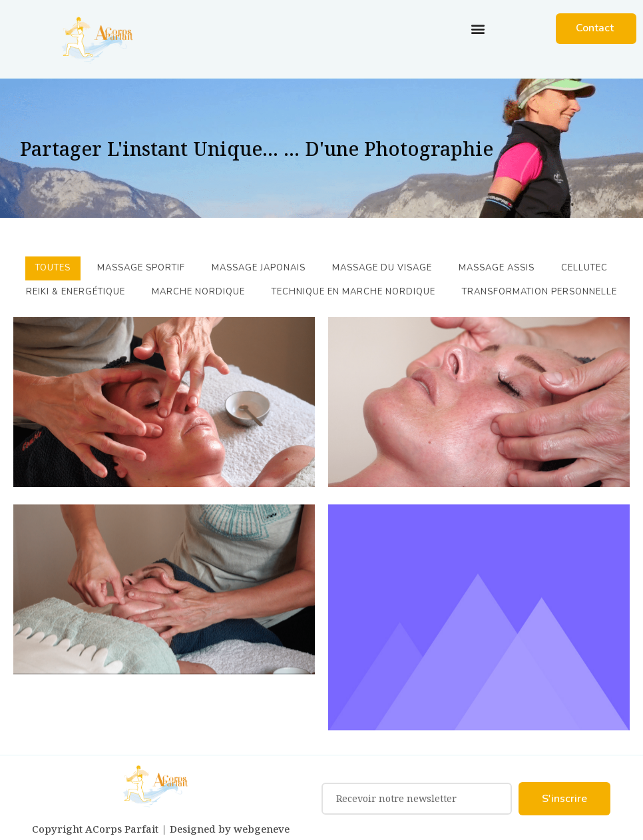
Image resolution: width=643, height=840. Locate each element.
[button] (478, 28)
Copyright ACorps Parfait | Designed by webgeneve (161, 829)
